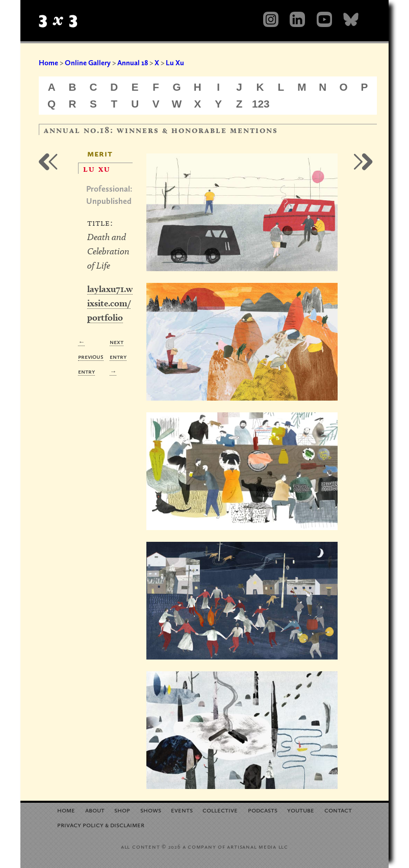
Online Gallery (88, 63)
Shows (151, 810)
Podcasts (263, 810)
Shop (122, 810)
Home (48, 63)
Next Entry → (118, 357)
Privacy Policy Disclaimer (101, 824)
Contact (338, 810)
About (95, 810)
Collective (220, 810)
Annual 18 (133, 63)
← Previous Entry (91, 357)
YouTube (301, 810)
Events (182, 810)
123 (261, 104)
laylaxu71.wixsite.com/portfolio (110, 303)
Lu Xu (175, 63)
